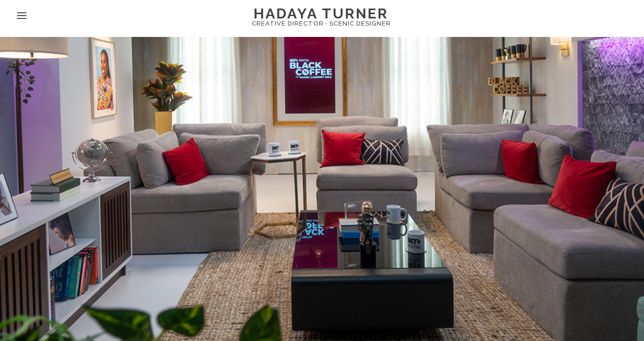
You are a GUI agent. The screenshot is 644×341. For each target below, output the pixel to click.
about (59, 25)
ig (131, 25)
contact (99, 25)
